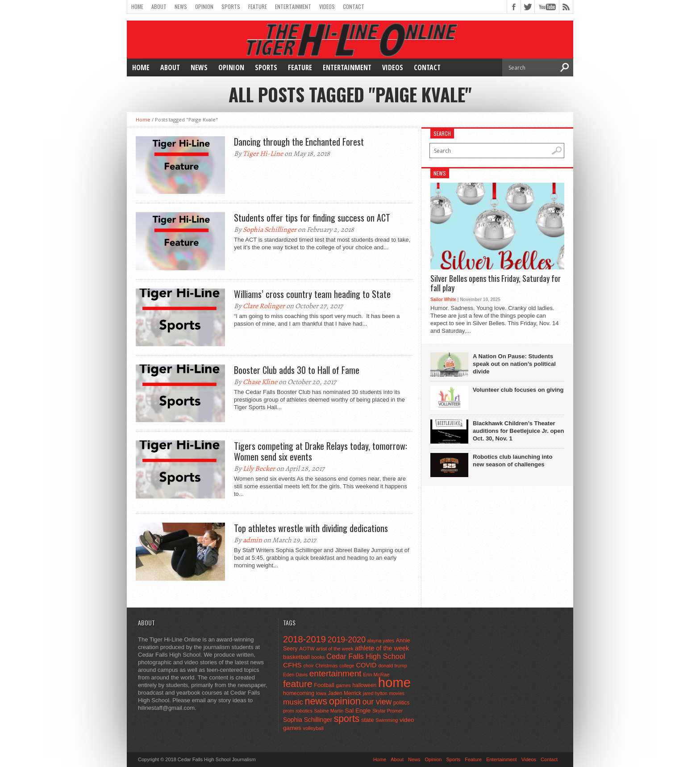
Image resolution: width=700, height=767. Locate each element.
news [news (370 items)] (316, 701)
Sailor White (443, 300)
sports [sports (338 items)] (347, 719)
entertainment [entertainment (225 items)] (335, 673)
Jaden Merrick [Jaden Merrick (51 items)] (344, 693)
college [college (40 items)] (347, 666)
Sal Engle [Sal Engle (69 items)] (358, 710)
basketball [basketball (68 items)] (296, 657)
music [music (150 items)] (293, 702)
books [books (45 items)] (318, 657)
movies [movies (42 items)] (397, 693)
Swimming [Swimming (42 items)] (387, 720)
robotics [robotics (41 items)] (304, 711)
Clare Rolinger (264, 306)
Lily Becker (259, 469)
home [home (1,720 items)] (394, 682)
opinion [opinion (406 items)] (345, 701)
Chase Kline (260, 382)
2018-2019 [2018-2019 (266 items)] (304, 639)
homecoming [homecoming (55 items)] (299, 693)
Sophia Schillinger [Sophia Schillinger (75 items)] (308, 720)
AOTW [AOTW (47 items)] (307, 649)
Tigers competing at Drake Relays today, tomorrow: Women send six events (321, 451)
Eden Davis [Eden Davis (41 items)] (295, 675)
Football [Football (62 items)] (324, 685)
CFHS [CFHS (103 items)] (292, 665)
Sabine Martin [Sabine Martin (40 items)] (329, 711)
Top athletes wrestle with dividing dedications (311, 528)
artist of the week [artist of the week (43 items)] (335, 649)
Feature (258, 6)
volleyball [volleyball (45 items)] (313, 728)
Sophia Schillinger (270, 230)
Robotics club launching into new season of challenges (512, 461)
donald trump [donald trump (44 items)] (393, 666)
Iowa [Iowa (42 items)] (321, 693)
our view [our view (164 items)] (377, 702)
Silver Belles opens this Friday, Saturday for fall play (496, 283)
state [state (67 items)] (368, 720)
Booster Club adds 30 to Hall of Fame (297, 370)
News (181, 6)
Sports (231, 6)
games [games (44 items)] (344, 685)
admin (252, 540)
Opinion (204, 6)
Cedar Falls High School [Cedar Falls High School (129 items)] (366, 656)
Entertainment (293, 6)
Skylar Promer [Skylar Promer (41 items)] (387, 711)
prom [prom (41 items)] (289, 711)
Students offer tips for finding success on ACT (312, 218)
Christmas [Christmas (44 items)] (326, 666)
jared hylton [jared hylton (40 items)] (375, 693)
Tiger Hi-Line (263, 154)
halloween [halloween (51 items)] (365, 685)
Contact (354, 6)
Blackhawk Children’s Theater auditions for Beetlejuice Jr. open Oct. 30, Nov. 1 (518, 431)
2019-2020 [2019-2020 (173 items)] (347, 640)
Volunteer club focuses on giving (518, 390)
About (159, 6)
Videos (327, 6)
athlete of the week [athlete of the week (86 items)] (382, 648)
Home (137, 6)
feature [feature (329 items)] (298, 684)
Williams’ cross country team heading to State (312, 294)
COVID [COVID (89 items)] (366, 665)
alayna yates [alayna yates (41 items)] (381, 641)
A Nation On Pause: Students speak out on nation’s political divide (514, 364)
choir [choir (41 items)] (308, 666)
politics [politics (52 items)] (401, 703)
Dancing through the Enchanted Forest (299, 142)
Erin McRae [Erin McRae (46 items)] (376, 675)
